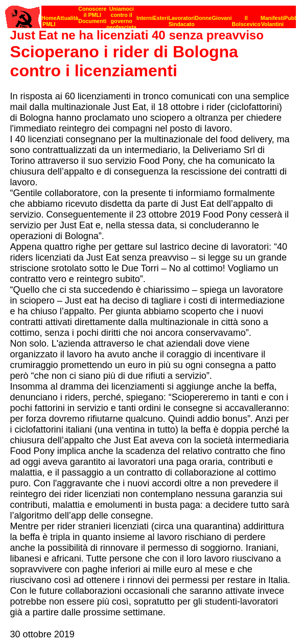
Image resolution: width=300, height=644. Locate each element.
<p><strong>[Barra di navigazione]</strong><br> (151, 14)
